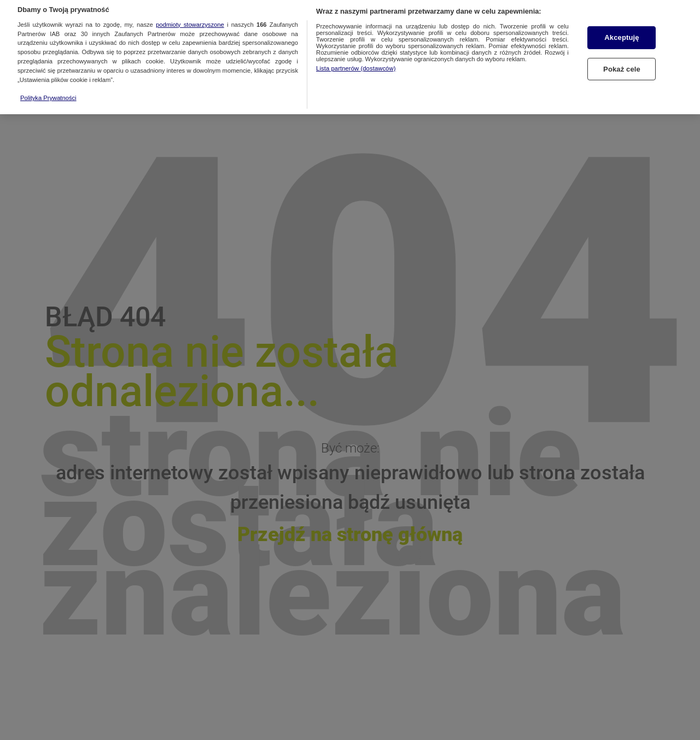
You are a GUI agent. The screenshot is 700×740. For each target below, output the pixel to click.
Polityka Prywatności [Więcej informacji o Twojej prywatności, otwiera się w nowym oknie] (48, 91)
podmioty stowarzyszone (190, 17)
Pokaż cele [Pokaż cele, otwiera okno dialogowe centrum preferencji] (622, 62)
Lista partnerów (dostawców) (356, 61)
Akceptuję (622, 31)
